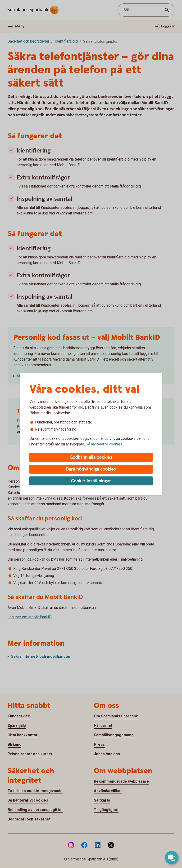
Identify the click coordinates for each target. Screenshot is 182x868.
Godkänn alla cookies (91, 457)
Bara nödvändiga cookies (91, 469)
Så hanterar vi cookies (104, 444)
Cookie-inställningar (91, 481)
